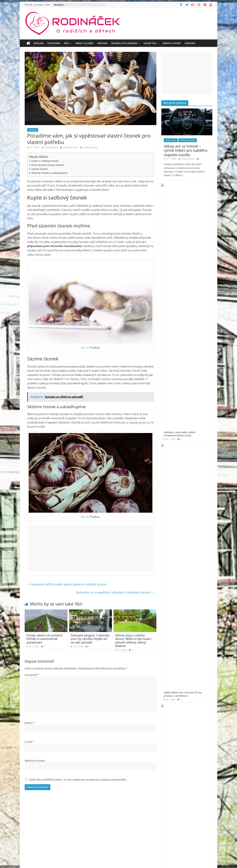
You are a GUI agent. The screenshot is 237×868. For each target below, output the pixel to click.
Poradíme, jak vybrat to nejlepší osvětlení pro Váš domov (197, 295)
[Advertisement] (91, 548)
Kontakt (190, 43)
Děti (66, 43)
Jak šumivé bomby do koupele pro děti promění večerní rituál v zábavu (197, 253)
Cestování (54, 43)
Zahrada (33, 130)
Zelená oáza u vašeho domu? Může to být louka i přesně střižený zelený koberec (133, 641)
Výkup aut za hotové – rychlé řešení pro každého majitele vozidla (186, 150)
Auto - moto (171, 140)
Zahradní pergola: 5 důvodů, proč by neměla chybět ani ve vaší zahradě (90, 639)
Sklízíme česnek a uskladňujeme (49, 173)
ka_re (85, 348)
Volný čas (150, 43)
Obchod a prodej (188, 140)
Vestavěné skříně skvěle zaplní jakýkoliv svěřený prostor (67, 584)
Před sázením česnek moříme (48, 165)
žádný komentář (69, 147)
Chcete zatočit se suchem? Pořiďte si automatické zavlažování (45, 639)
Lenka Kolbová (52, 147)
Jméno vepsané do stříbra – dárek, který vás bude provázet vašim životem (196, 275)
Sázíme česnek (40, 169)
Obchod (102, 43)
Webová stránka (35, 761)
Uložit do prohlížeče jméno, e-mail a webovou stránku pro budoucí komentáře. (78, 780)
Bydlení (39, 43)
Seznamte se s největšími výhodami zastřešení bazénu (115, 592)
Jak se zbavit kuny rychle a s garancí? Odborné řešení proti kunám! (196, 232)
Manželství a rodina (124, 43)
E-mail (30, 742)
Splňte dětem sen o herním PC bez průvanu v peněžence (196, 212)
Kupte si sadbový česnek (45, 161)
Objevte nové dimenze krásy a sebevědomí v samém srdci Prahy (197, 313)
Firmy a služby (84, 43)
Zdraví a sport (172, 43)
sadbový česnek (90, 147)
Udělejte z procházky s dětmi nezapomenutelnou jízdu (197, 192)
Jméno (30, 723)
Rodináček (177, 448)
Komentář (32, 675)
